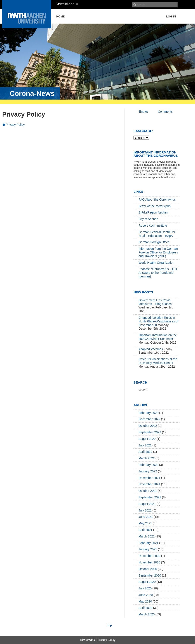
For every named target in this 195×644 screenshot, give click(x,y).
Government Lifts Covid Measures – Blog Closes (155, 302)
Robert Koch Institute (153, 226)
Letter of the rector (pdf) (155, 206)
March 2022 (147, 458)
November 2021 (149, 484)
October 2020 (148, 569)
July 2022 (145, 445)
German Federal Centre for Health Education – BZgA (157, 234)
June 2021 (146, 517)
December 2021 (149, 478)
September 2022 (150, 432)
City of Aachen (148, 219)
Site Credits (88, 640)
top (110, 625)
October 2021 (148, 491)
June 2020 (146, 595)
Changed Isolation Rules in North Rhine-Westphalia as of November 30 (158, 321)
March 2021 (147, 536)
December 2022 (149, 419)
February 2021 (148, 543)
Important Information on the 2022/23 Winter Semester (158, 337)
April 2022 (145, 452)
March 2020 (147, 614)
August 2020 (147, 582)
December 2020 (149, 556)
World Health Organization (156, 263)
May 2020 (145, 601)
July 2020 (145, 588)
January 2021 (148, 549)
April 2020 (145, 608)
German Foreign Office (154, 242)
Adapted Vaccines (151, 349)
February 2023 (148, 413)
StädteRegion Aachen (153, 212)
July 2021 (145, 510)
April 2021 (145, 530)
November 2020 (149, 562)
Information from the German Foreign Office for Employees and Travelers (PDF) (158, 252)
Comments (165, 112)
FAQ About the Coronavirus (157, 200)
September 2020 (150, 575)
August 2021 (147, 504)
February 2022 (148, 465)
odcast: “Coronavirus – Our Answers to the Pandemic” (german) (158, 273)
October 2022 (148, 426)
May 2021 (145, 523)
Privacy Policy (15, 125)
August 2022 (147, 439)
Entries (144, 112)
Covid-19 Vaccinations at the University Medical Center (158, 361)
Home (60, 16)
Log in (171, 16)
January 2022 (148, 471)
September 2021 (150, 497)
